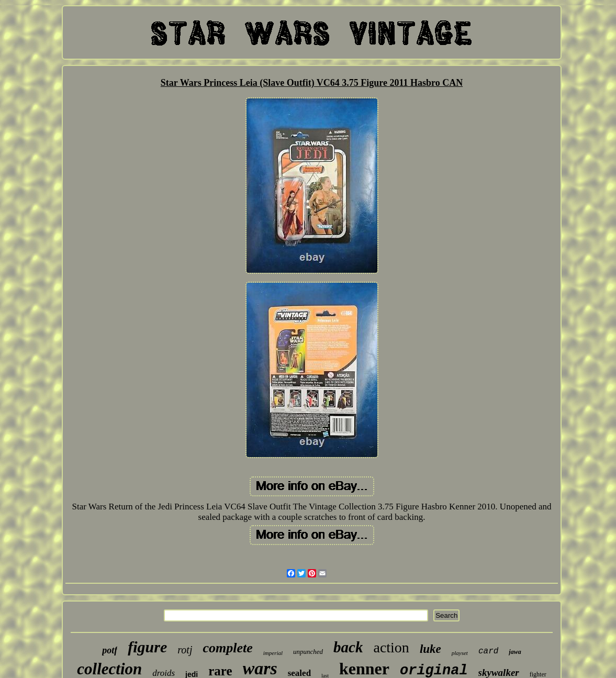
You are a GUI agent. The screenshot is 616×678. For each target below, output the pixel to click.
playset (460, 653)
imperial (273, 653)
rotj (185, 650)
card (488, 651)
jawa (515, 652)
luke (430, 649)
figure (147, 647)
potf (110, 650)
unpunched (308, 652)
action (391, 647)
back (348, 647)
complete (227, 648)
